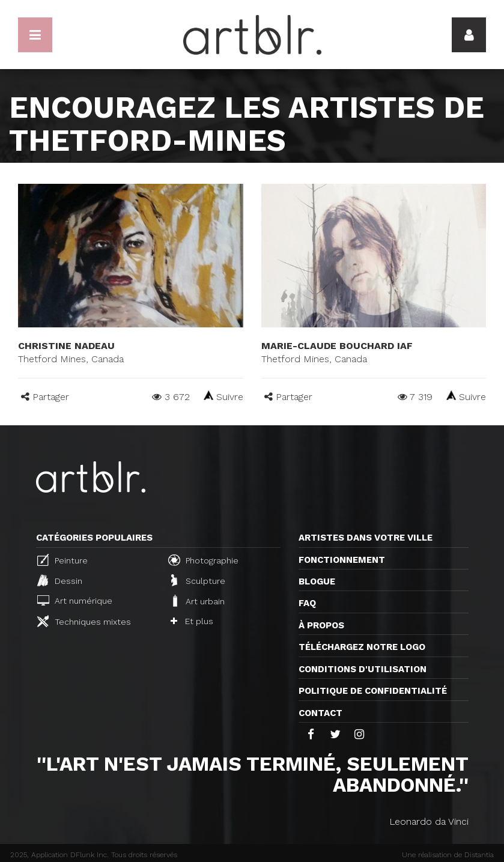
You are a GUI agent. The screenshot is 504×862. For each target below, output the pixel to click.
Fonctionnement (342, 560)
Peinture (62, 560)
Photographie (203, 560)
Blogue (317, 581)
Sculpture (198, 580)
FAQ (307, 603)
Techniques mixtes (84, 621)
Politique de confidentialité (373, 691)
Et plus (192, 621)
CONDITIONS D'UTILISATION (363, 669)
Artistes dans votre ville (366, 538)
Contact (320, 713)
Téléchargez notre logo (362, 647)
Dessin (60, 580)
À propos (321, 625)
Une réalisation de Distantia (448, 855)
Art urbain (198, 601)
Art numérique (75, 600)
